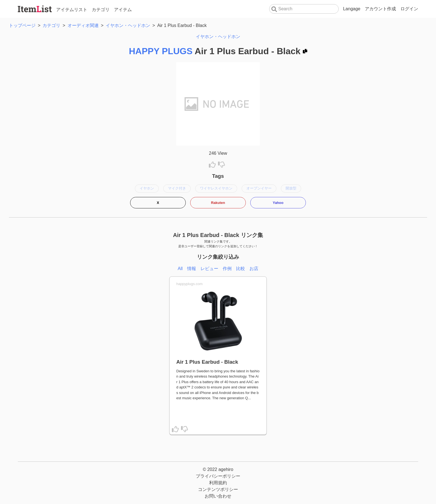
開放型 (291, 188)
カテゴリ (101, 10)
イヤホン (147, 188)
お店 (254, 269)
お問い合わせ (218, 496)
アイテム (123, 10)
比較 (241, 269)
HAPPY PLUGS (161, 51)
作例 (227, 269)
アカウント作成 (380, 9)
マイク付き (177, 188)
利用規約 (218, 483)
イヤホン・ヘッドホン (218, 37)
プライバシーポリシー (218, 476)
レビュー (209, 269)
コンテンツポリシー (218, 489)
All (180, 269)
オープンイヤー (259, 188)
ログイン (409, 9)
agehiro (226, 469)
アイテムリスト (72, 10)
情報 (192, 269)
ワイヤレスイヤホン (216, 188)
